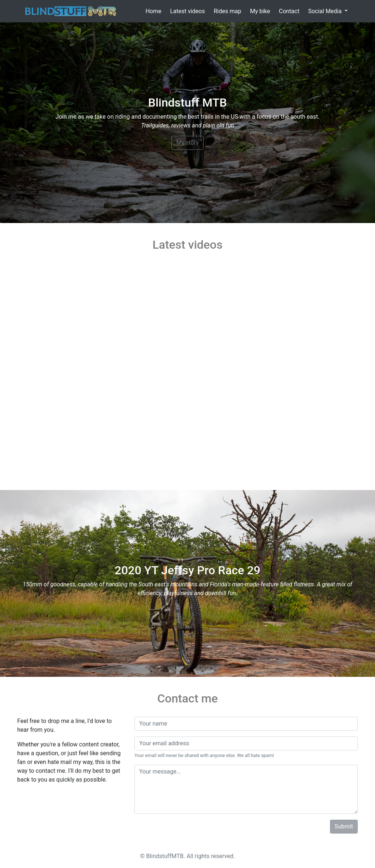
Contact (289, 11)
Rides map (227, 11)
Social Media (326, 11)
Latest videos (187, 11)
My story (187, 143)
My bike (260, 11)
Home (153, 11)
